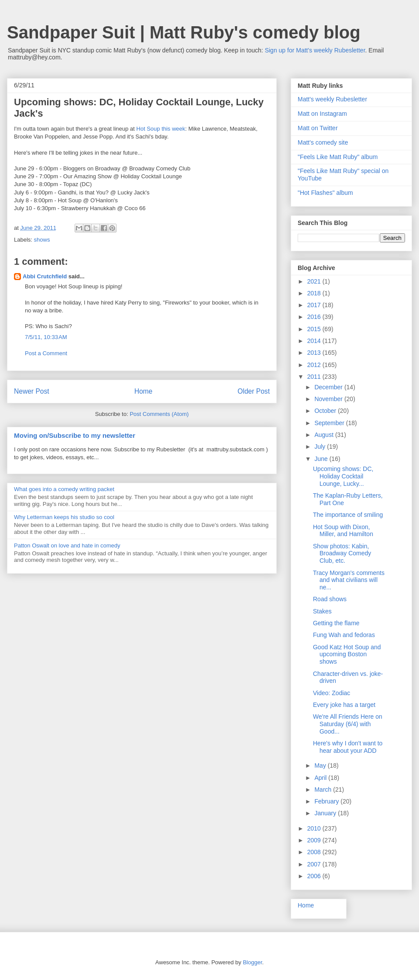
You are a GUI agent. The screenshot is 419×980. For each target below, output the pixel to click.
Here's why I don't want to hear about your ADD (348, 747)
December (329, 387)
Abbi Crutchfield (45, 276)
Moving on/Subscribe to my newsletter (75, 435)
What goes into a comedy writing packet (64, 489)
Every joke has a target (344, 705)
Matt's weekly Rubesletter (332, 99)
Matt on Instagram (322, 114)
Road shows (330, 599)
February (327, 801)
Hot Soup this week (161, 129)
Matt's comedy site (323, 142)
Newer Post (32, 391)
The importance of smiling (348, 515)
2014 (315, 341)
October (326, 411)
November (329, 399)
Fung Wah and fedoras (344, 635)
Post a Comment (46, 353)
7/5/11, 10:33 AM (46, 337)
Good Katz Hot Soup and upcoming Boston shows (347, 654)
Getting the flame (336, 623)
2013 (315, 353)
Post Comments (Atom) (159, 414)
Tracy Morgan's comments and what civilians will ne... (349, 580)
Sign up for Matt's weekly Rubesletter (315, 50)
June (322, 459)
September (330, 423)
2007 (315, 864)
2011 (315, 377)
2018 (315, 293)
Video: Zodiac (331, 693)
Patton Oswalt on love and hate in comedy (67, 545)
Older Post (254, 391)
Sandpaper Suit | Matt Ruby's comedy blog (184, 32)
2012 (315, 365)
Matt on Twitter (318, 128)
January (326, 813)
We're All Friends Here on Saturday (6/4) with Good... (348, 724)
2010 (315, 828)
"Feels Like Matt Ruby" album (338, 157)
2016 (315, 317)
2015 (315, 329)
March (324, 790)
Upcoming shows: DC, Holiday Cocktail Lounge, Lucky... (343, 476)
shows (42, 240)
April (321, 778)
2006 (315, 876)
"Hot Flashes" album (325, 193)
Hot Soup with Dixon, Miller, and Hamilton (343, 531)
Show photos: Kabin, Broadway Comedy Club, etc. (342, 554)
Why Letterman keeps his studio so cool (64, 517)
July (321, 447)
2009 (315, 840)
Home (144, 391)
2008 (315, 852)
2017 (315, 305)
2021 (315, 281)
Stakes (322, 611)
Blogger (252, 962)
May (321, 765)
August (325, 435)
